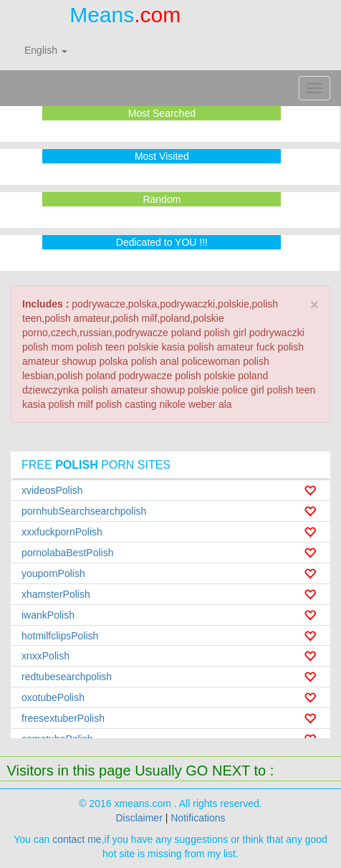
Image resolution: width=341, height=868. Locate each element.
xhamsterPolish (56, 594)
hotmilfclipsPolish (60, 636)
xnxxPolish (45, 656)
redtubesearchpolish (67, 677)
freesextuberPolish (63, 718)
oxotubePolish (53, 697)
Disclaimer (139, 818)
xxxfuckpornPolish (62, 532)
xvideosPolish (52, 490)
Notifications (198, 818)
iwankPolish (48, 615)
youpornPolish (53, 573)
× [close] (314, 304)
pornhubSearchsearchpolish (84, 511)
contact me (77, 839)
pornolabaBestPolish (67, 553)
